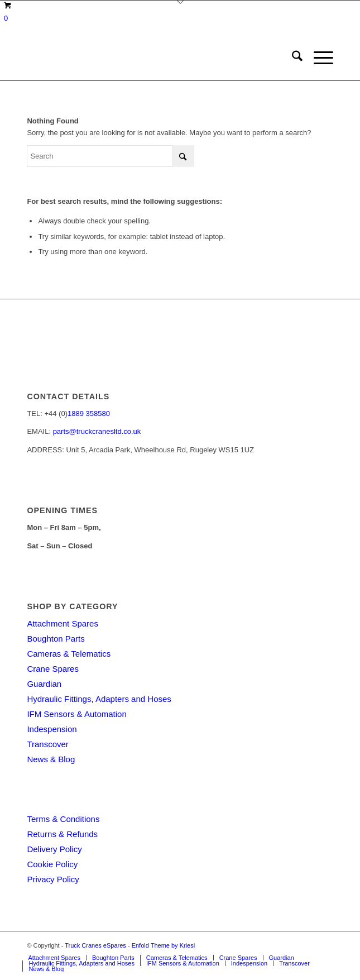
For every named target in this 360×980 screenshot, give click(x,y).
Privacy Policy (53, 879)
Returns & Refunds (62, 834)
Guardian (44, 684)
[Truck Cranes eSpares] (149, 58)
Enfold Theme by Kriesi (164, 945)
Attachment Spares (63, 623)
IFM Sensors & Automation (76, 714)
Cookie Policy (52, 864)
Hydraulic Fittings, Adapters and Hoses (99, 699)
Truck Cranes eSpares (95, 945)
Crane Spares (53, 669)
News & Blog (51, 759)
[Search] (292, 58)
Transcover (47, 744)
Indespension (52, 729)
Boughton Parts (56, 639)
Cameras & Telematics (69, 654)
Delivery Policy (54, 849)
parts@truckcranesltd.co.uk (97, 431)
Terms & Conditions (63, 819)
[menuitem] (292, 58)
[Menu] (318, 58)
